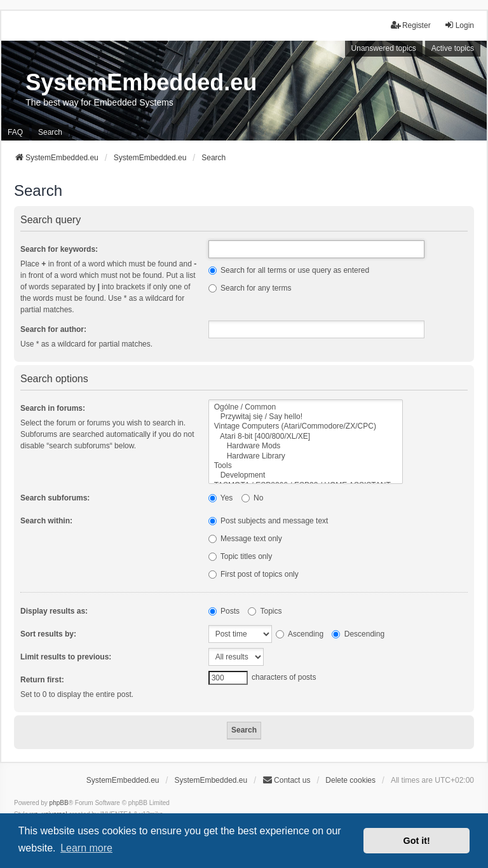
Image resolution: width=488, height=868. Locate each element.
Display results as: (54, 611)
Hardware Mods (306, 446)
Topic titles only (241, 556)
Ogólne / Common (306, 407)
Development (306, 475)
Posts (224, 611)
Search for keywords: (59, 249)
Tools (306, 466)
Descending (358, 634)
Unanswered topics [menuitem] (384, 48)
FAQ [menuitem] (15, 132)
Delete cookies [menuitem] (350, 780)
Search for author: (53, 329)
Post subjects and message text (268, 521)
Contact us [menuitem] (286, 780)
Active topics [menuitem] (453, 48)
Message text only (245, 539)
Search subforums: (55, 498)
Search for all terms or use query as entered (289, 270)
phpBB (59, 803)
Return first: (42, 680)
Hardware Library (306, 456)
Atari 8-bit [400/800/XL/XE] (306, 437)
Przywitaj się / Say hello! (306, 417)
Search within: (46, 521)
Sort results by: (48, 634)
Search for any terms (250, 288)
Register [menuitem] (411, 25)
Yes (221, 498)
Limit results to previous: (66, 657)
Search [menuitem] (50, 132)
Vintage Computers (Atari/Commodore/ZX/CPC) (306, 426)
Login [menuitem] (459, 25)
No (253, 498)
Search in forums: (53, 408)
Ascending (300, 634)
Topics (265, 611)
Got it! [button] (417, 841)
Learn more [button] (86, 848)
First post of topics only (254, 574)
